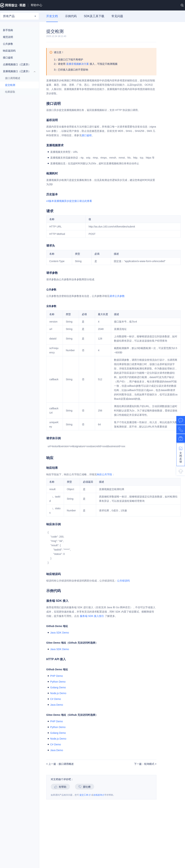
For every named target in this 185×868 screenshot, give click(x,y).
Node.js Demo (58, 693)
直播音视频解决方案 (78, 64)
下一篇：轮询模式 (145, 764)
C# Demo (56, 699)
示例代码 (71, 16)
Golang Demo (58, 687)
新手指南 (18, 30)
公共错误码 (123, 581)
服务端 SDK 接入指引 (92, 616)
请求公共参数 (117, 296)
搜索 (182, 5)
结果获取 (19, 92)
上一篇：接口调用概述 (61, 764)
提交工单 (85, 795)
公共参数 (18, 44)
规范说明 (8, 37)
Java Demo (57, 705)
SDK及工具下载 (94, 16)
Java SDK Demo (60, 633)
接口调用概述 (13, 78)
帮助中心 (36, 5)
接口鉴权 (18, 58)
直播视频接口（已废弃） (18, 71)
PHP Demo (57, 676)
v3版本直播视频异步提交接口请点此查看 (69, 201)
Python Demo (58, 682)
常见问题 (117, 16)
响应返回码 (9, 51)
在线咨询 (99, 795)
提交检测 (10, 85)
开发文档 (52, 16)
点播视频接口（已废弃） (18, 64)
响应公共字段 (104, 474)
